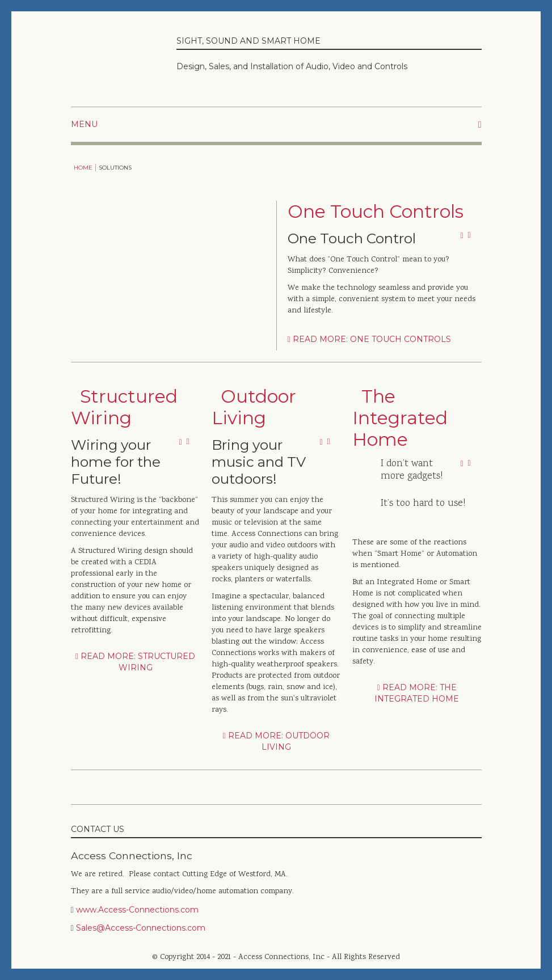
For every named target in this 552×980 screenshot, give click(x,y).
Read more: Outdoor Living (276, 741)
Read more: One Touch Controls (369, 339)
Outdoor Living (254, 407)
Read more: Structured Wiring (135, 662)
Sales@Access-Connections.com (141, 928)
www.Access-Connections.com (137, 910)
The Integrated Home (400, 418)
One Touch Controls (376, 212)
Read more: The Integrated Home (417, 693)
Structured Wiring (124, 407)
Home (83, 168)
